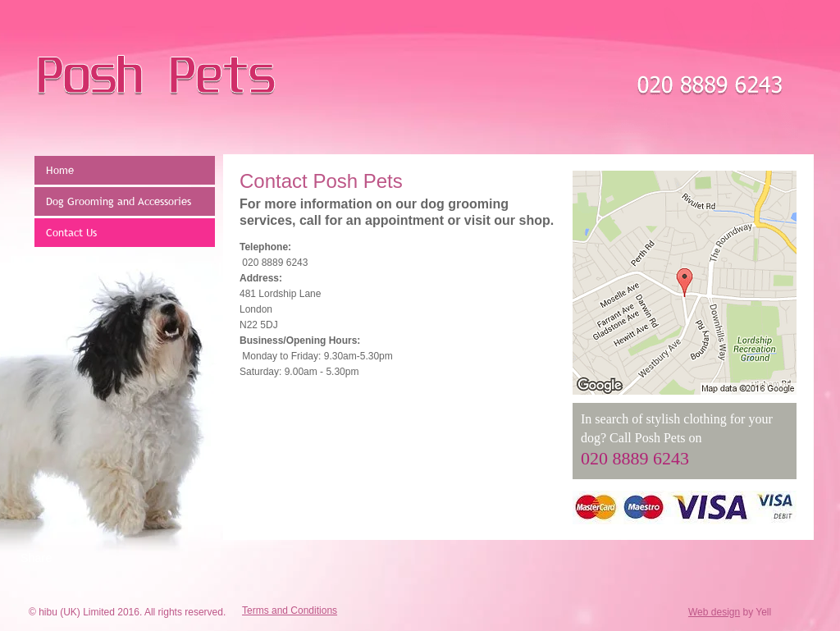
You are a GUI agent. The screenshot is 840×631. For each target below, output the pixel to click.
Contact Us (71, 232)
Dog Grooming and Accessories (119, 201)
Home (60, 170)
